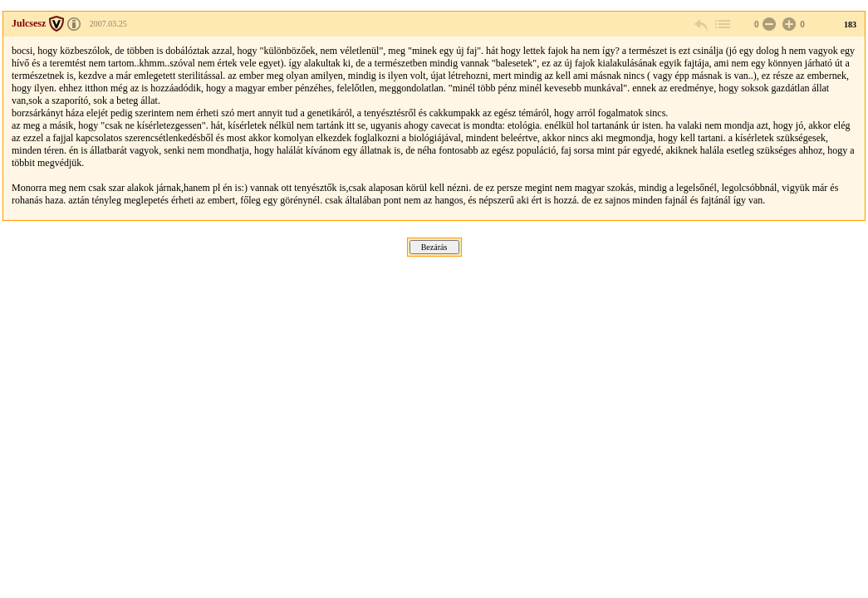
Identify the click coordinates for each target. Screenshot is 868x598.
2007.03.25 (108, 24)
